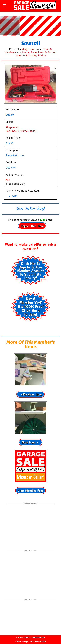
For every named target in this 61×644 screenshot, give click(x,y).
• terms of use (38, 637)
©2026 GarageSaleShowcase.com (31, 641)
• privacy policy (23, 637)
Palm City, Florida (36, 52)
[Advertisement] (31, 521)
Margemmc (28, 46)
